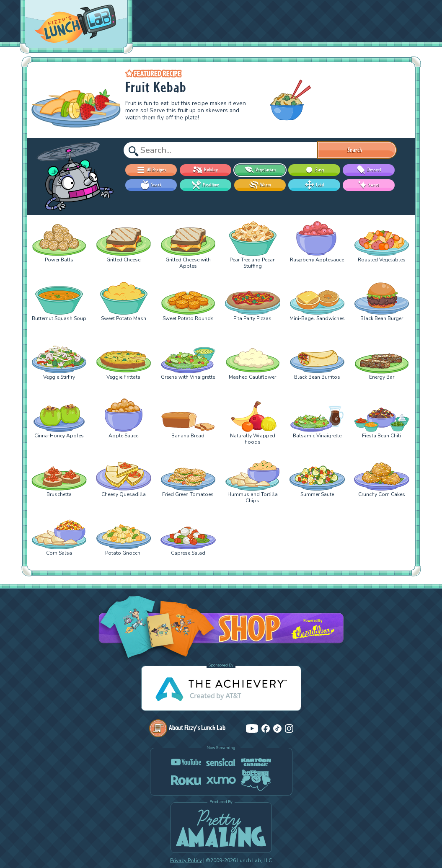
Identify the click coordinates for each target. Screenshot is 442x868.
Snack (151, 185)
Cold (314, 185)
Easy (314, 170)
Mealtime (205, 185)
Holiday (205, 170)
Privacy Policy (186, 860)
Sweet (368, 185)
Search (355, 150)
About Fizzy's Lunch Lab (187, 727)
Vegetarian (260, 170)
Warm (260, 185)
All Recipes (151, 170)
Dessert (369, 170)
